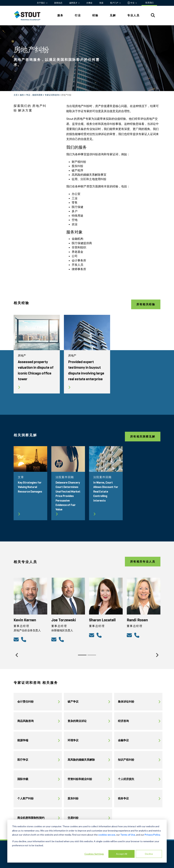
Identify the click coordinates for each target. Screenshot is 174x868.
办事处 (89, 3)
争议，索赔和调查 (34, 95)
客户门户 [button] (114, 3)
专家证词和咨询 (52, 95)
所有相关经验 (146, 304)
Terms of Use (128, 835)
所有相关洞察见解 (143, 437)
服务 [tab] (60, 15)
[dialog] (87, 841)
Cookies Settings (94, 854)
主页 (16, 95)
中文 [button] (131, 3)
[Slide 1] (82, 655)
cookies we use (107, 835)
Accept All (122, 854)
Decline (149, 854)
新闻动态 (58, 3)
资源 (101, 3)
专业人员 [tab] (133, 15)
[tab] (30, 16)
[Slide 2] (92, 655)
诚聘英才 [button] (73, 3)
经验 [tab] (95, 15)
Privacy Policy (152, 835)
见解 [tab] (113, 15)
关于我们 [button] (41, 3)
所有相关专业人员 (143, 562)
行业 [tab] (78, 15)
